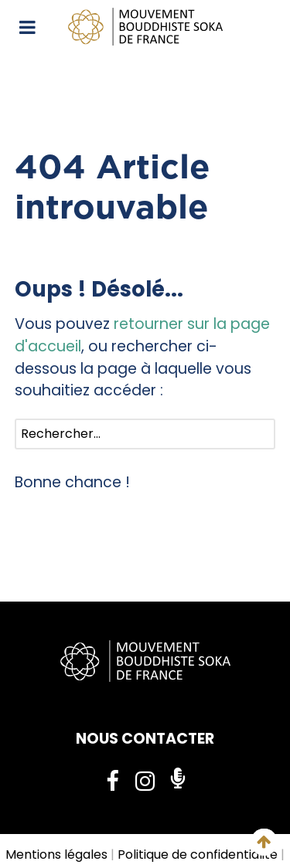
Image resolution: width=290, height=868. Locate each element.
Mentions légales (56, 854)
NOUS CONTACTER (145, 739)
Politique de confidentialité (198, 854)
